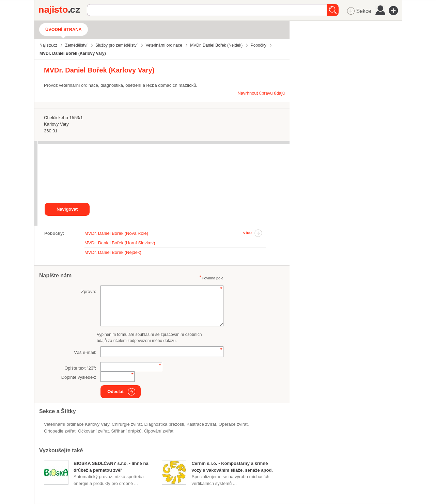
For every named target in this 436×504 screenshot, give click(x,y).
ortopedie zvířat (60, 431)
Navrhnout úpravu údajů (261, 93)
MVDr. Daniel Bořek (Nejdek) (113, 252)
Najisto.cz (63, 10)
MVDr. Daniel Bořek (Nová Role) (116, 233)
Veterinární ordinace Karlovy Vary (77, 424)
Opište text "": (80, 368)
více (247, 233)
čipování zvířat (159, 431)
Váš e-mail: (85, 352)
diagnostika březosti (164, 424)
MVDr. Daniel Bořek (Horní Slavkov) (120, 243)
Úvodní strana (64, 29)
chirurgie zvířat (127, 424)
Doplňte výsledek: (79, 377)
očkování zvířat (93, 431)
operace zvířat (233, 424)
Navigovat (67, 209)
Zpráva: (89, 291)
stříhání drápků (126, 431)
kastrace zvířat (201, 424)
